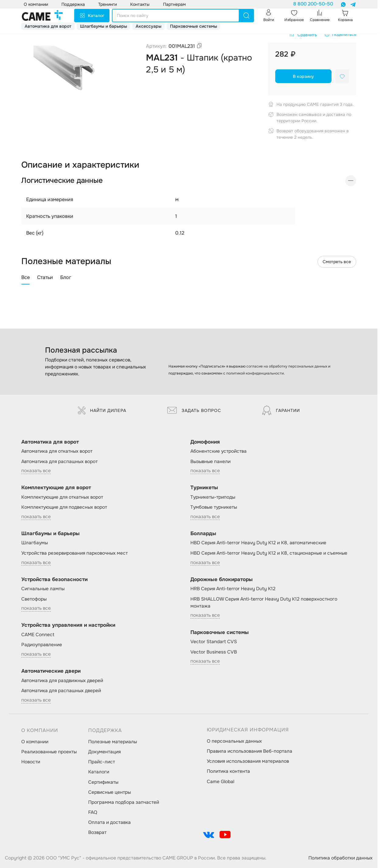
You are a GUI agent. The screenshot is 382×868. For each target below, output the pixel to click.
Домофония (205, 442)
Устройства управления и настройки (68, 625)
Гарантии (281, 410)
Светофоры (34, 599)
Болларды (203, 533)
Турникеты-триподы (213, 497)
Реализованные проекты (49, 752)
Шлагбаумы (35, 543)
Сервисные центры (109, 792)
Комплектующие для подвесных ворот (64, 507)
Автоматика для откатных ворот (57, 451)
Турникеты (204, 488)
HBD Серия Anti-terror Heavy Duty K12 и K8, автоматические (258, 543)
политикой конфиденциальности (255, 373)
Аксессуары (149, 26)
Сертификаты (103, 782)
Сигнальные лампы (43, 589)
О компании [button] (36, 4)
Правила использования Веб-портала (250, 751)
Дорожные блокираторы (222, 579)
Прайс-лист (102, 762)
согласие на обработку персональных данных (287, 366)
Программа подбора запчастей (124, 802)
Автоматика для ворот (48, 26)
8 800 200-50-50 (313, 4)
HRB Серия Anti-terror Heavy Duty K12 (233, 589)
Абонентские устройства (219, 451)
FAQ (93, 812)
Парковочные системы (194, 26)
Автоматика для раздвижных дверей (62, 681)
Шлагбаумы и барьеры (104, 26)
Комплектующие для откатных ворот (62, 497)
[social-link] (209, 835)
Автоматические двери (51, 671)
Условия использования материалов (248, 761)
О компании (35, 742)
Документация (104, 752)
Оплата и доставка (109, 822)
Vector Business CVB (214, 652)
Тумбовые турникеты (214, 507)
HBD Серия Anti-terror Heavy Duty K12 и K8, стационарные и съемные (269, 553)
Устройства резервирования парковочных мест (75, 553)
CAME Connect (38, 635)
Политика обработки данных (340, 858)
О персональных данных (234, 741)
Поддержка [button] (73, 4)
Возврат (97, 832)
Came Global (221, 782)
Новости (31, 762)
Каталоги (99, 772)
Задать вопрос (194, 410)
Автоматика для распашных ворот (59, 462)
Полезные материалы (113, 742)
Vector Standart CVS (214, 642)
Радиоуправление (42, 645)
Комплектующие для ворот (56, 488)
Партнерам (174, 4)
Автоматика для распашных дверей (61, 691)
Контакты (140, 4)
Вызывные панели (210, 462)
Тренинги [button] (108, 4)
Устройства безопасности (54, 579)
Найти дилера (102, 410)
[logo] (42, 16)
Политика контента (228, 771)
